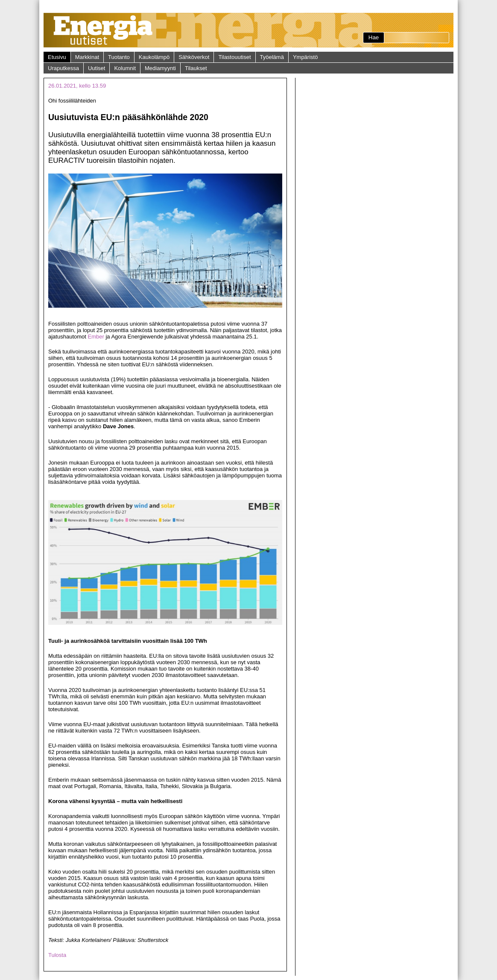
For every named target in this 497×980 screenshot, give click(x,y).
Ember (96, 337)
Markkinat (87, 57)
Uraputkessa (63, 68)
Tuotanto (119, 57)
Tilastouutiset (234, 57)
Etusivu (57, 57)
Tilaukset (196, 68)
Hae (374, 37)
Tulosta (57, 955)
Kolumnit (125, 68)
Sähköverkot (194, 57)
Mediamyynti (160, 68)
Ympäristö (306, 57)
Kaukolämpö (154, 57)
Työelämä (272, 57)
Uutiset (96, 68)
